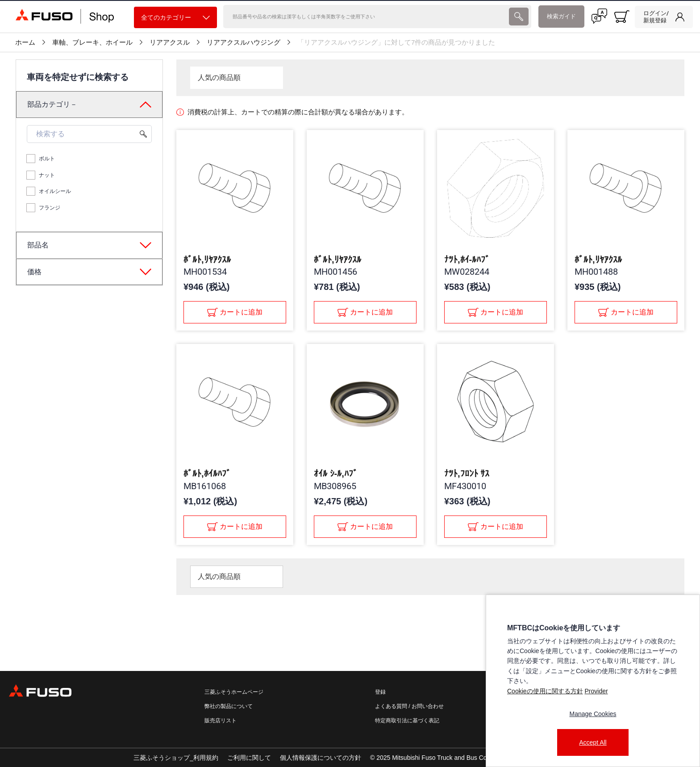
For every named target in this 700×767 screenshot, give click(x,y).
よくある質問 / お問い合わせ (409, 706)
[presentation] (519, 17)
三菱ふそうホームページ (234, 692)
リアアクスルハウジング (244, 42)
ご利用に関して (249, 758)
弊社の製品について (229, 706)
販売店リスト (221, 721)
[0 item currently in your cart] (622, 17)
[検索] (365, 17)
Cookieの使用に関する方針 (545, 691)
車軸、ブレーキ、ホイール (92, 42)
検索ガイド (561, 16)
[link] (664, 17)
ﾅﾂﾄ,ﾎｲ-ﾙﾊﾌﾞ (467, 260)
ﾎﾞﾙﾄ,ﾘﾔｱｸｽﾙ (207, 260)
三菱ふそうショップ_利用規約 (176, 758)
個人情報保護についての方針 (321, 758)
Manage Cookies (593, 714)
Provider (596, 691)
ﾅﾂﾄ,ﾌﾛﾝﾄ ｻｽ (467, 474)
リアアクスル (170, 42)
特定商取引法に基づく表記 (407, 721)
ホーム (25, 42)
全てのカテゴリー (175, 18)
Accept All (593, 742)
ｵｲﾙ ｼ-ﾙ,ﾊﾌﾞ (336, 474)
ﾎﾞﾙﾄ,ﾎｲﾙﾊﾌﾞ (207, 474)
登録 (380, 692)
